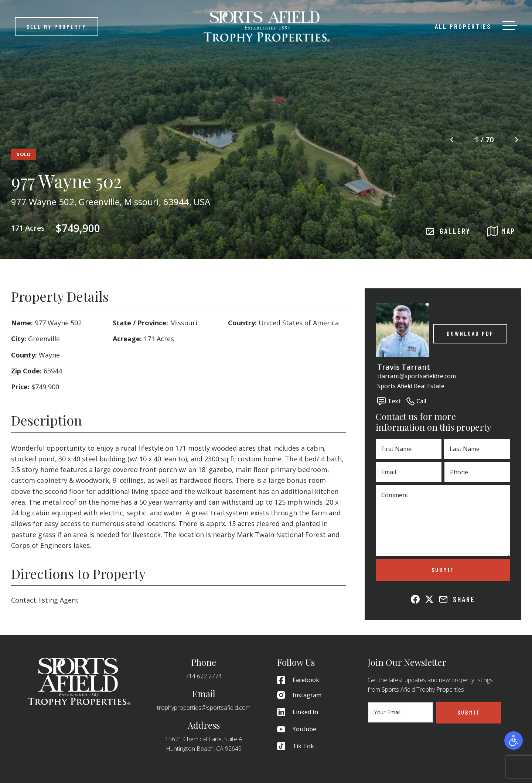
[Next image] (516, 140)
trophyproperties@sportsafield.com (204, 708)
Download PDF (470, 333)
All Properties (463, 26)
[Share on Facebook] (415, 599)
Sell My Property (57, 26)
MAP (501, 231)
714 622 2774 (204, 676)
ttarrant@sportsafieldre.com (417, 376)
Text (389, 401)
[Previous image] (452, 140)
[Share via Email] (443, 599)
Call (416, 401)
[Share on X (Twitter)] (429, 599)
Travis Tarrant (404, 367)
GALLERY (448, 231)
